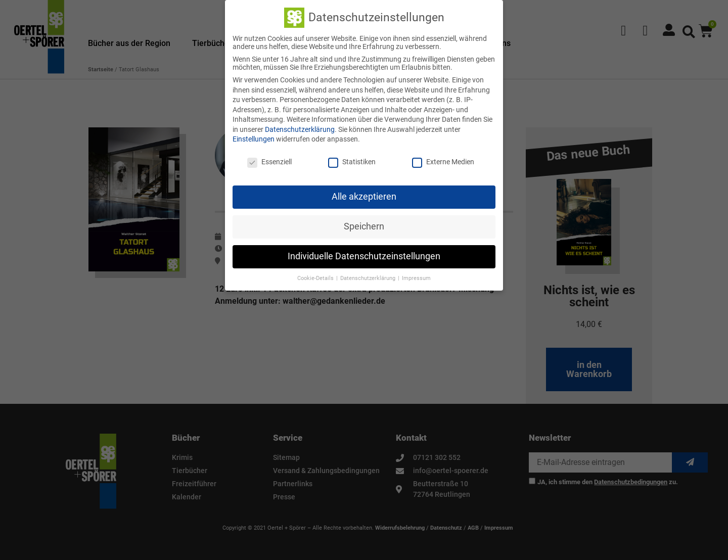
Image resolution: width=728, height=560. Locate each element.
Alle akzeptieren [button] (364, 196)
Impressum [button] (416, 277)
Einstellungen (254, 138)
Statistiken (352, 161)
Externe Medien (443, 161)
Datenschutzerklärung (300, 128)
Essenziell (269, 161)
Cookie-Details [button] (316, 277)
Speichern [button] (364, 225)
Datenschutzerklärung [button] (369, 277)
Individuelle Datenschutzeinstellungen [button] (364, 255)
